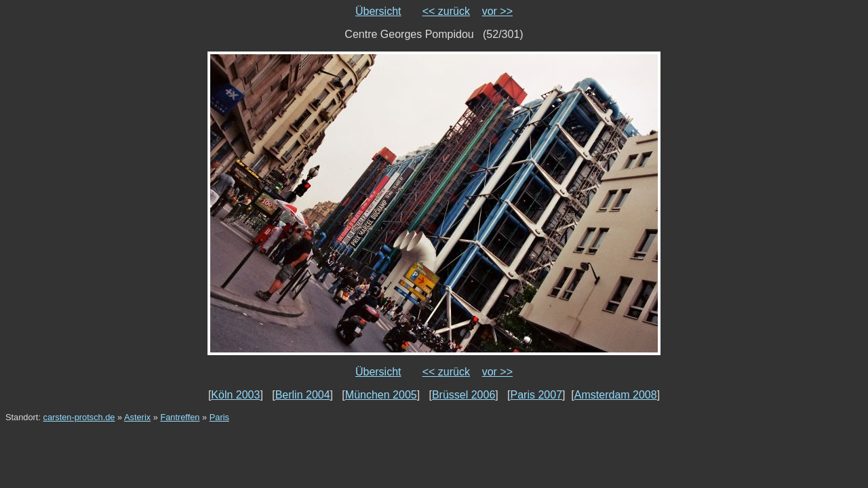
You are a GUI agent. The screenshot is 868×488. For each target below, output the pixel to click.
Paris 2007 (537, 395)
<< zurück (446, 11)
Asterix (137, 417)
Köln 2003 (235, 395)
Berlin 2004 (303, 395)
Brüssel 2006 (463, 395)
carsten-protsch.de (79, 417)
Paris (219, 417)
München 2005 (381, 395)
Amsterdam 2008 (616, 395)
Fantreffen (180, 417)
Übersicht (378, 11)
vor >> (497, 11)
